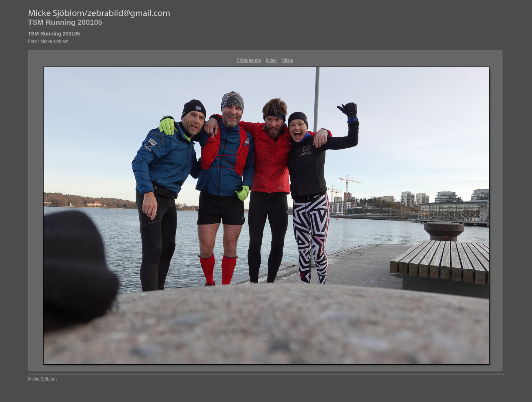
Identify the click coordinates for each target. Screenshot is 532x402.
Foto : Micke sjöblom (48, 41)
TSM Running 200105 (65, 22)
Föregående (249, 60)
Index (271, 60)
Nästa (287, 60)
